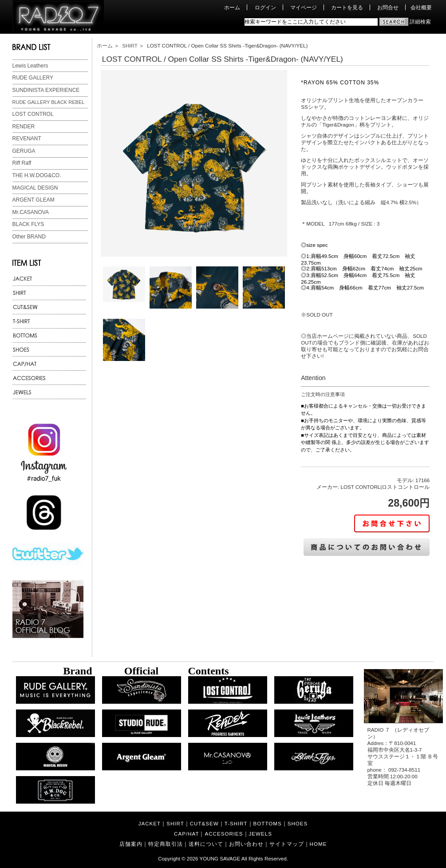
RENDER (24, 127)
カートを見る (347, 7)
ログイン (265, 7)
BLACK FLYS (28, 224)
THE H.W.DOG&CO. (37, 175)
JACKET (150, 823)
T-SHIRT (236, 823)
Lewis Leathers (30, 66)
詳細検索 (420, 22)
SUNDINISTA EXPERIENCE (46, 90)
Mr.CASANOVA (31, 212)
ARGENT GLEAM (34, 200)
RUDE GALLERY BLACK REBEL (49, 102)
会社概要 (421, 7)
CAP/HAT (186, 834)
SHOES (298, 823)
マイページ (304, 7)
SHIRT (130, 46)
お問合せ (388, 7)
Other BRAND (29, 237)
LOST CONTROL (33, 114)
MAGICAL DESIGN (35, 188)
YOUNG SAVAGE (220, 858)
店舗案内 (131, 844)
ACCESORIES (224, 834)
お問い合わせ (246, 844)
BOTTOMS (268, 823)
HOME (318, 844)
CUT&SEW (204, 823)
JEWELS (260, 834)
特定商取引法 (166, 844)
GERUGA (24, 151)
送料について (206, 844)
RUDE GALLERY (33, 78)
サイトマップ (287, 844)
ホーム (232, 7)
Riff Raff (22, 163)
